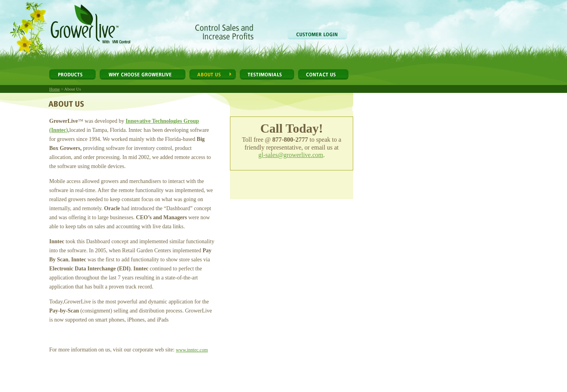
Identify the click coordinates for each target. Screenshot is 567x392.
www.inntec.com (192, 350)
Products (72, 74)
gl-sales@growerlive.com (291, 155)
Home (55, 89)
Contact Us (323, 74)
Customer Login (317, 34)
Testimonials (267, 74)
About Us (213, 74)
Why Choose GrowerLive (143, 74)
